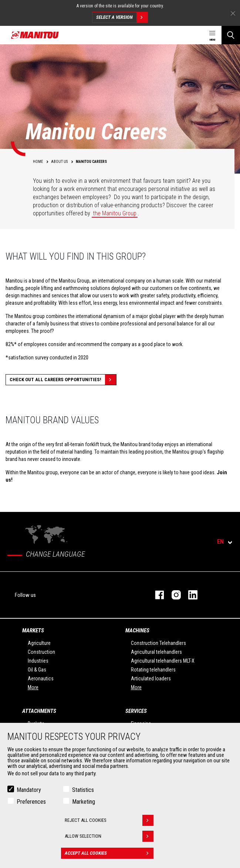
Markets (33, 631)
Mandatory (29, 790)
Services (136, 711)
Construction (41, 652)
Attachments (39, 711)
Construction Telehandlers (158, 643)
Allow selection (109, 836)
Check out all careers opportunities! (63, 380)
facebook (156, 595)
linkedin (189, 595)
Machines (137, 631)
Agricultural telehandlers (156, 652)
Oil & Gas (37, 670)
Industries (38, 661)
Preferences (31, 802)
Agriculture (39, 643)
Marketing (84, 802)
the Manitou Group (115, 213)
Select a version (122, 17)
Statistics (83, 790)
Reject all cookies (109, 820)
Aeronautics (41, 679)
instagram (173, 595)
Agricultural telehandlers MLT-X (163, 661)
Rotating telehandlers (153, 670)
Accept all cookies (109, 853)
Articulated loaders (151, 679)
